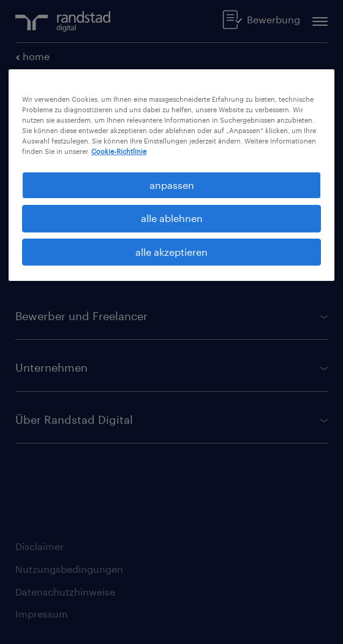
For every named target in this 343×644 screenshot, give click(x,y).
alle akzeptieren (171, 252)
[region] (171, 175)
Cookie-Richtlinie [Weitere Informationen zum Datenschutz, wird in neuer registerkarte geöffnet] (119, 151)
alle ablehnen (172, 218)
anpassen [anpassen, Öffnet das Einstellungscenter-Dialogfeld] (172, 185)
